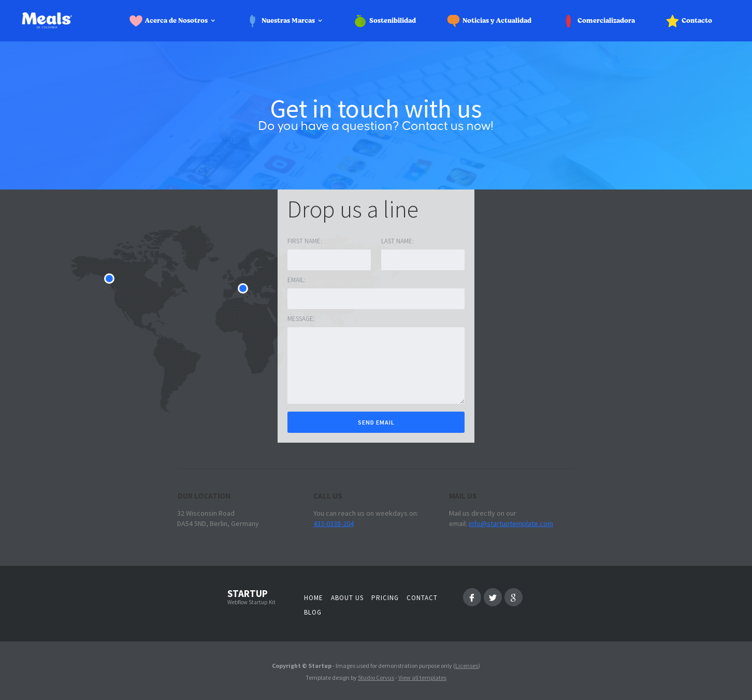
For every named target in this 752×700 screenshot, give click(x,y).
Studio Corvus (376, 677)
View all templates (422, 677)
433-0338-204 (334, 523)
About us (347, 598)
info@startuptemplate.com (511, 523)
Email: (297, 280)
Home (314, 598)
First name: (305, 241)
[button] (176, 21)
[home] (60, 21)
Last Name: (397, 241)
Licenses (467, 666)
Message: (301, 319)
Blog (313, 612)
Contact (422, 598)
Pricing (385, 598)
